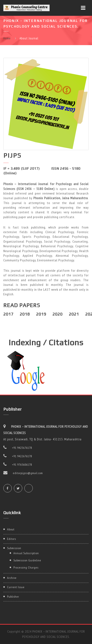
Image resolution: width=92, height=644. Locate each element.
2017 (8, 314)
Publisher (13, 597)
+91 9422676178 (22, 456)
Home (7, 38)
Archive (12, 578)
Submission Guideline (27, 560)
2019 (41, 314)
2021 (74, 314)
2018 (25, 314)
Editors (12, 539)
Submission (14, 548)
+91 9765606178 (22, 465)
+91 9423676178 (22, 448)
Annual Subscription (26, 553)
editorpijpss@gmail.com (28, 473)
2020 (58, 314)
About (11, 529)
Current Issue (16, 587)
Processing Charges (26, 567)
